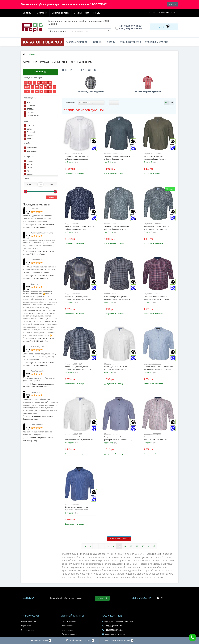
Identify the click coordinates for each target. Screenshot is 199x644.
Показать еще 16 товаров (119, 539)
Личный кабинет (69, 622)
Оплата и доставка (47, 13)
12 (101, 546)
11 (95, 546)
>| (154, 546)
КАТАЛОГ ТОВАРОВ (42, 42)
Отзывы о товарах (130, 42)
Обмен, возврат (68, 13)
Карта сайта (26, 626)
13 (107, 546)
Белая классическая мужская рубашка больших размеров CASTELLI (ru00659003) (77, 159)
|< (85, 546)
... (173, 42)
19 (143, 546)
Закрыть (173, 4)
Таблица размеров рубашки (83, 110)
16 (125, 546)
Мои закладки (68, 630)
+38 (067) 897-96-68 (112, 626)
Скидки (111, 42)
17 (131, 546)
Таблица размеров (77, 42)
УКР (155, 13)
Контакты (97, 13)
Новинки (97, 42)
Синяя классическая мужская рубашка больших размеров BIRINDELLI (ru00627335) (77, 510)
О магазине (28, 13)
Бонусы (84, 13)
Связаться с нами (29, 622)
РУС (149, 13)
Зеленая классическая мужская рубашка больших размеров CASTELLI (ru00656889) (117, 159)
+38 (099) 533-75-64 (129, 28)
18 (137, 546)
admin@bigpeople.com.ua (114, 634)
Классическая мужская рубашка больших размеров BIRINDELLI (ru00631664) (157, 440)
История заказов (69, 626)
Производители (28, 630)
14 (113, 546)
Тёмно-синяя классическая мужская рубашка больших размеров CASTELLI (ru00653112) (80, 229)
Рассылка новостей (70, 634)
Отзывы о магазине (156, 42)
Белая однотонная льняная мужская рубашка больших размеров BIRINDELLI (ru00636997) (118, 369)
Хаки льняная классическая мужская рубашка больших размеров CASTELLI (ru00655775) (157, 159)
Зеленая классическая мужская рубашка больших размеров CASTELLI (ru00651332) (157, 229)
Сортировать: (70, 103)
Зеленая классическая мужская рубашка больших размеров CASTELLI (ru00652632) (117, 229)
